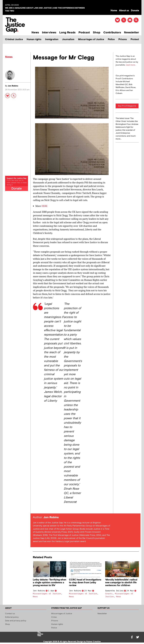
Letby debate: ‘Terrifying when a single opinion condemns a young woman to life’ (50, 583)
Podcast (84, 32)
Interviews (49, 32)
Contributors (112, 32)
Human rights (34, 39)
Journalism (68, 39)
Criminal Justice (14, 39)
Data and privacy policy (16, 621)
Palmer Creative (93, 642)
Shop (97, 32)
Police (111, 39)
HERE (45, 206)
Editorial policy (12, 617)
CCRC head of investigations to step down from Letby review (85, 583)
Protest (135, 39)
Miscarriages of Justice (91, 39)
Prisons (123, 39)
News (35, 32)
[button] (136, 20)
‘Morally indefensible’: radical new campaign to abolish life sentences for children (121, 583)
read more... (131, 65)
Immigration (52, 39)
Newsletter (132, 32)
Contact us (10, 614)
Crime (54, 617)
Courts (109, 594)
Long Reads (67, 32)
